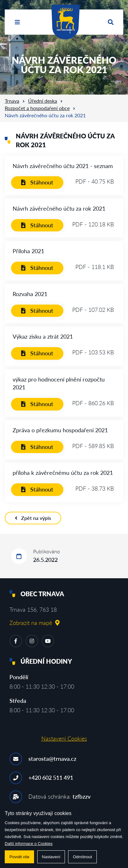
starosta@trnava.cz (52, 759)
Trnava (12, 101)
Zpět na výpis (33, 518)
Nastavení (51, 857)
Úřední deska (43, 101)
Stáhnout (37, 182)
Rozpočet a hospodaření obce (37, 108)
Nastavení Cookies (64, 738)
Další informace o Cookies (29, 844)
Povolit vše (19, 857)
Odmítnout (82, 857)
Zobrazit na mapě (35, 623)
